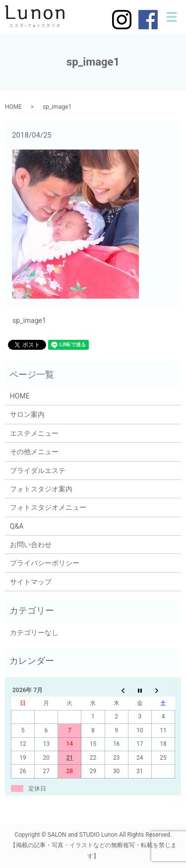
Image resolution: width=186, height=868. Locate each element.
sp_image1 (29, 320)
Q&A (17, 526)
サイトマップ (31, 582)
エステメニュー (34, 433)
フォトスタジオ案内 (41, 489)
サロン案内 (27, 414)
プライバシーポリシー (45, 563)
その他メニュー (34, 452)
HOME (13, 107)
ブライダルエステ (38, 471)
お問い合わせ (31, 545)
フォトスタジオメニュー (48, 507)
